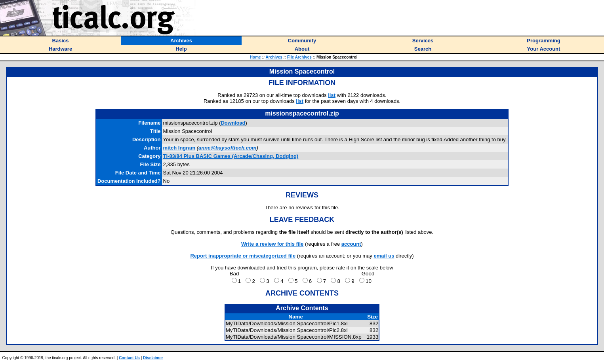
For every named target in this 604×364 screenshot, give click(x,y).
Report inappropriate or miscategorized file (243, 256)
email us (384, 256)
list (332, 95)
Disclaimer (153, 358)
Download (233, 123)
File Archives (299, 57)
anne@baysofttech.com (227, 148)
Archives (274, 57)
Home (255, 57)
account (351, 244)
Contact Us (129, 358)
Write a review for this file (272, 244)
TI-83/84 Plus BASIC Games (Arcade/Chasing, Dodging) (231, 156)
